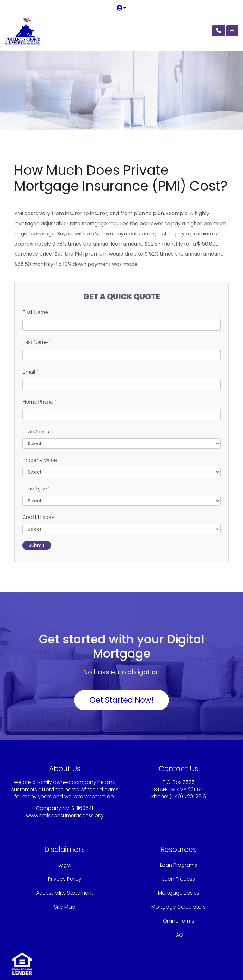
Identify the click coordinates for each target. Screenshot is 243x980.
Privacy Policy (65, 879)
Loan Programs (179, 865)
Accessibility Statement (65, 893)
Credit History (40, 517)
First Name (37, 312)
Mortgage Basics (179, 893)
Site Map (65, 907)
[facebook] (57, 829)
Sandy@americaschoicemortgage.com (178, 803)
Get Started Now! (121, 700)
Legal (65, 865)
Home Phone (39, 402)
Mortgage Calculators (178, 907)
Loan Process (179, 879)
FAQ (178, 935)
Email (30, 372)
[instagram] (72, 829)
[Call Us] (219, 31)
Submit (37, 545)
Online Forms (179, 921)
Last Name (37, 342)
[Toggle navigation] (232, 31)
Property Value (41, 460)
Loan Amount (40, 432)
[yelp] (64, 829)
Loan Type (36, 489)
